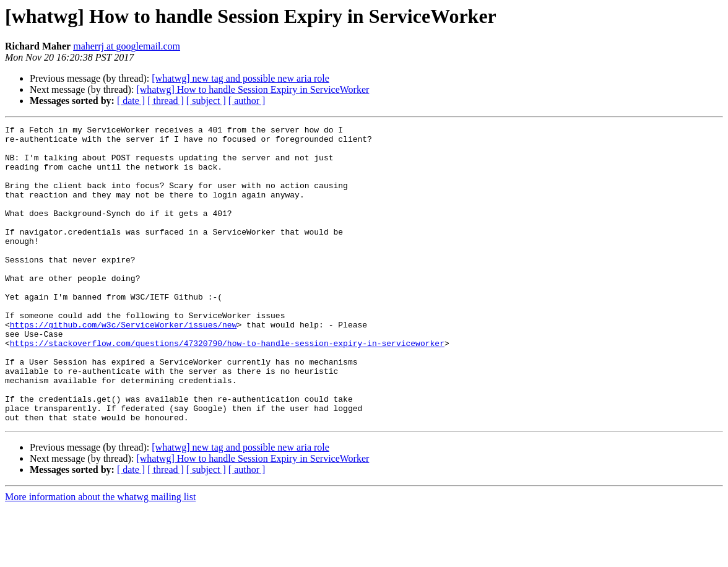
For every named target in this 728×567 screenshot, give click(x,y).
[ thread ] (166, 101)
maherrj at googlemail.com (127, 46)
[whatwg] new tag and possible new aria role (240, 78)
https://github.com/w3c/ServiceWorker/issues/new (123, 365)
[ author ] (247, 101)
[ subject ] (206, 101)
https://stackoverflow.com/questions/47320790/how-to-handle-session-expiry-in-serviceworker (227, 387)
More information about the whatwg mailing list (100, 556)
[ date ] (131, 101)
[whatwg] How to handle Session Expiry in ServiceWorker (253, 89)
